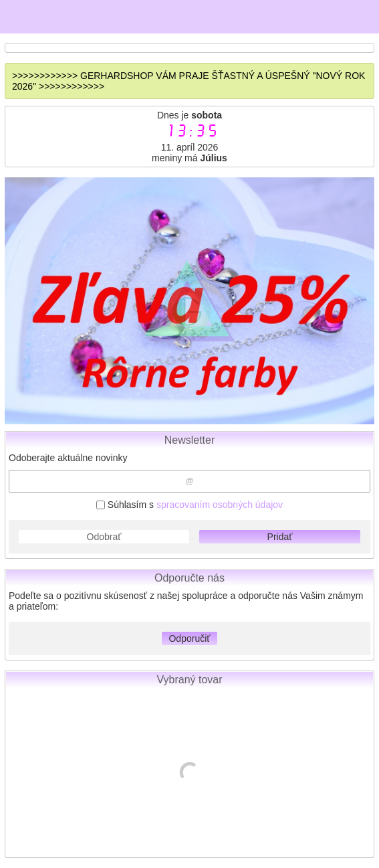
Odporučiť (189, 638)
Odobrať (104, 537)
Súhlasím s (189, 505)
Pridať (280, 537)
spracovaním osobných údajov (220, 505)
